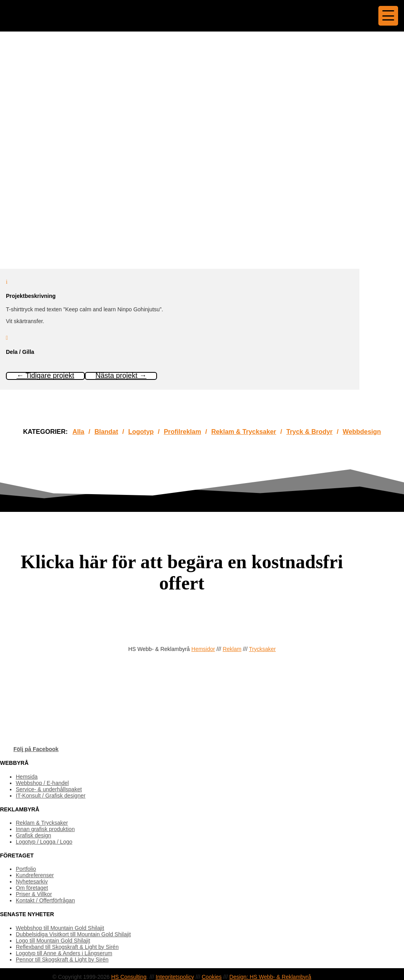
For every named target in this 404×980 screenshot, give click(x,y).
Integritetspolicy (175, 977)
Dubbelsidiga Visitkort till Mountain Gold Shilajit (73, 934)
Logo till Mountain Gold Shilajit (53, 941)
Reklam (232, 649)
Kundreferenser (35, 875)
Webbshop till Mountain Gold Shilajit (60, 928)
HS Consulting (129, 977)
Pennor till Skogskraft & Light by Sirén (62, 960)
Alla (79, 431)
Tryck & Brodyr (310, 431)
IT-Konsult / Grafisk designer (51, 796)
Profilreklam (182, 431)
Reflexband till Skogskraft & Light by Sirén (67, 947)
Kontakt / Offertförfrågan (45, 900)
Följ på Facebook (36, 749)
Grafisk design (33, 835)
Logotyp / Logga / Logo (44, 842)
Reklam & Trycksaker (244, 431)
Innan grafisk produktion (45, 829)
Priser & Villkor (34, 894)
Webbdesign (362, 431)
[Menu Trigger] (388, 16)
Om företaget (32, 888)
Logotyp (141, 431)
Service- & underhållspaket (49, 789)
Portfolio (26, 869)
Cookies (212, 977)
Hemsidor (203, 649)
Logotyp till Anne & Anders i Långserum (64, 953)
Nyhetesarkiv (32, 881)
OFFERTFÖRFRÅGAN (35, 619)
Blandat (106, 431)
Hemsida (27, 777)
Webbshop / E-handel (42, 783)
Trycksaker (262, 649)
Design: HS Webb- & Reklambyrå (270, 977)
